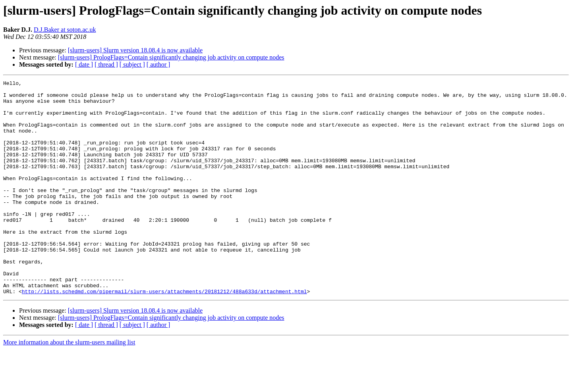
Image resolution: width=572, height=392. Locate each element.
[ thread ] (106, 64)
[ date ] (84, 64)
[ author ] (158, 64)
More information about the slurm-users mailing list (69, 385)
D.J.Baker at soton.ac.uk (65, 30)
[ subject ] (132, 64)
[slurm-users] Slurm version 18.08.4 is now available (135, 50)
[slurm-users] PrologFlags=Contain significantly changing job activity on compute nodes (171, 57)
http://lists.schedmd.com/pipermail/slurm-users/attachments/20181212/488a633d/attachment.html (164, 334)
